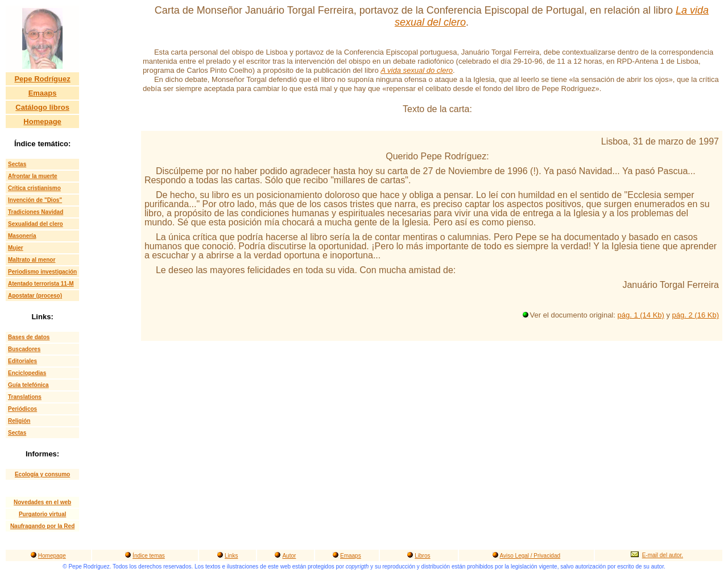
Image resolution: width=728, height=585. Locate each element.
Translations (25, 397)
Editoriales (22, 361)
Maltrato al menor (32, 260)
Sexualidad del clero (36, 224)
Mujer (16, 248)
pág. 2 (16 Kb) (696, 315)
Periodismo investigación (42, 272)
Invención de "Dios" (35, 200)
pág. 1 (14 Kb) (640, 315)
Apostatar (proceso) (35, 296)
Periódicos (22, 409)
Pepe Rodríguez (42, 79)
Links (231, 556)
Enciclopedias (27, 373)
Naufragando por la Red (42, 526)
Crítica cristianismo (34, 188)
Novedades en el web (42, 502)
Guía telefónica (28, 385)
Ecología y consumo (42, 474)
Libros (422, 556)
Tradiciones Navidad (36, 212)
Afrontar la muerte (33, 176)
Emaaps (43, 93)
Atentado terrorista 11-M (41, 284)
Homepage (42, 121)
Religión (19, 421)
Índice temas (149, 556)
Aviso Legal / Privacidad (530, 556)
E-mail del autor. (663, 555)
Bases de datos (29, 337)
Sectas (17, 164)
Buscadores (24, 349)
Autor (289, 556)
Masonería (22, 236)
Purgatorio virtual (42, 514)
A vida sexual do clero (417, 70)
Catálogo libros (42, 107)
